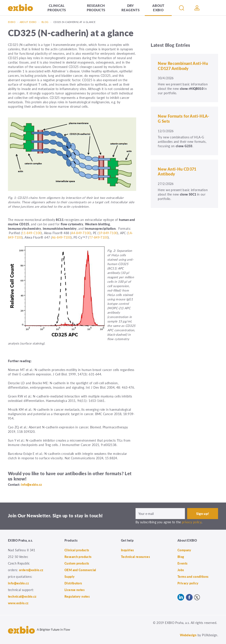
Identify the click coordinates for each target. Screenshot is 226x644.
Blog (45, 22)
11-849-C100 (31, 233)
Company (184, 550)
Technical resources (135, 557)
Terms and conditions (193, 576)
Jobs (181, 570)
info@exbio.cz (31, 484)
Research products (96, 8)
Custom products (77, 563)
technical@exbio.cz (22, 596)
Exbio (12, 22)
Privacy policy (188, 583)
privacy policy (192, 522)
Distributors (73, 583)
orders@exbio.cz (31, 570)
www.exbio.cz (18, 603)
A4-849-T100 (81, 233)
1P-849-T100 (108, 233)
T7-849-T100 (99, 237)
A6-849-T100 (61, 237)
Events (182, 563)
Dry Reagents (130, 8)
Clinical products (57, 8)
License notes (74, 590)
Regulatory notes (77, 596)
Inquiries (127, 550)
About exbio (28, 22)
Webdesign (188, 635)
